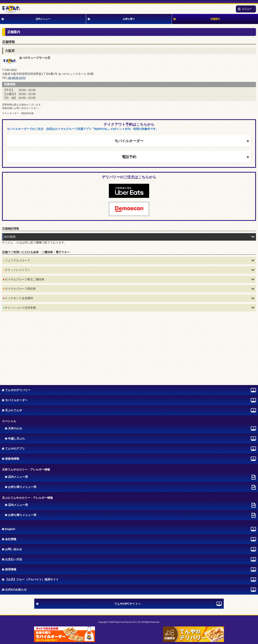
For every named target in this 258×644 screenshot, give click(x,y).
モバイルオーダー (129, 141)
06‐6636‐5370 (17, 78)
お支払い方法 (14, 559)
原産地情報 (12, 459)
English (10, 529)
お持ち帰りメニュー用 (22, 487)
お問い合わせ (14, 549)
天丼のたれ (15, 428)
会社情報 (11, 539)
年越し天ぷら (17, 438)
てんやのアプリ (15, 449)
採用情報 (11, 569)
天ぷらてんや (14, 410)
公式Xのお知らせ (16, 590)
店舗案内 (215, 19)
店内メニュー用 (18, 477)
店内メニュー (43, 19)
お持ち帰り (129, 19)
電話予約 (129, 157)
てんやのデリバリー (18, 390)
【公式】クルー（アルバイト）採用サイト (32, 579)
